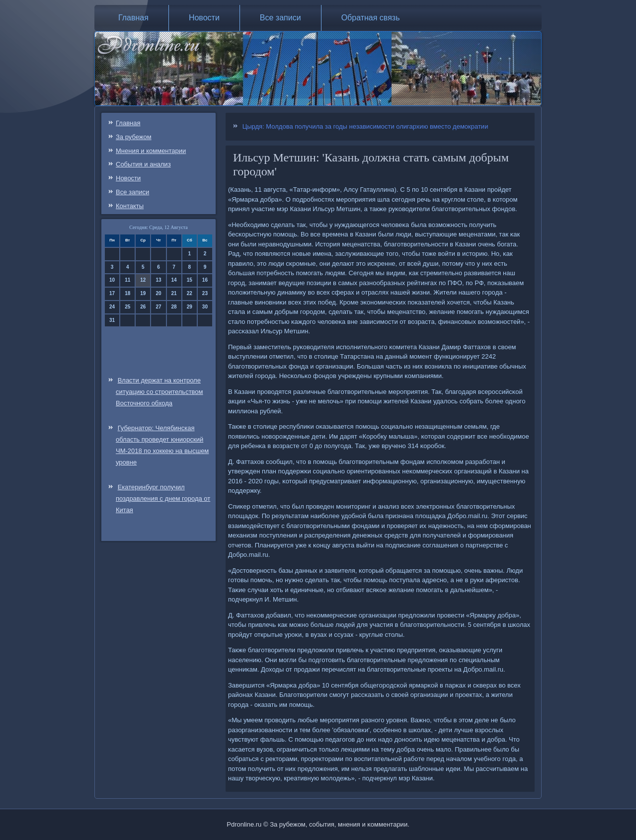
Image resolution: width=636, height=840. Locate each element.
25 (127, 307)
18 (127, 293)
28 (174, 307)
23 (205, 293)
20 (158, 293)
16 (205, 280)
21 (174, 293)
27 (158, 307)
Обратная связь (371, 18)
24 (112, 307)
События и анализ (143, 164)
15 (190, 280)
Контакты (130, 206)
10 (112, 280)
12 (143, 280)
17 (112, 293)
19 (143, 293)
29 (190, 307)
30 (205, 307)
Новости (204, 18)
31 (112, 320)
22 (190, 293)
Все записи (280, 18)
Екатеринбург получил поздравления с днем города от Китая (163, 498)
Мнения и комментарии (151, 151)
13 (158, 280)
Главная (133, 18)
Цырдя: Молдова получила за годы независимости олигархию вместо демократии (365, 126)
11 (127, 280)
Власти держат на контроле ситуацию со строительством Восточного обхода (159, 392)
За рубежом (134, 137)
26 (143, 307)
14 (174, 280)
